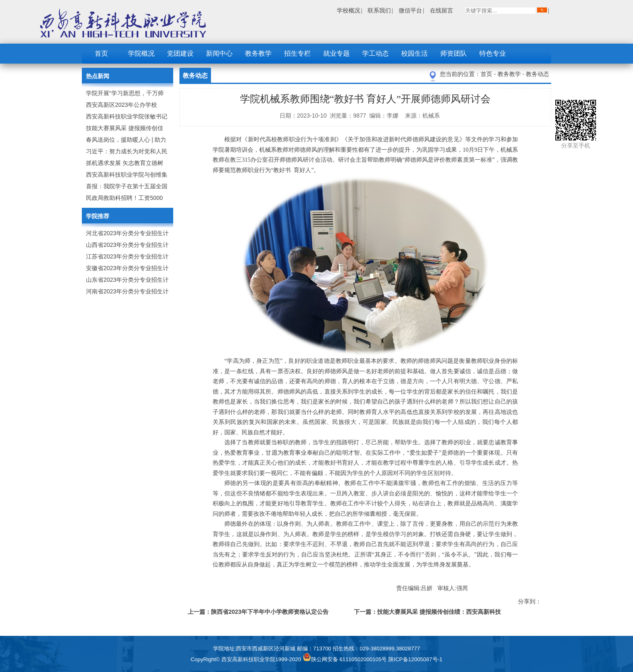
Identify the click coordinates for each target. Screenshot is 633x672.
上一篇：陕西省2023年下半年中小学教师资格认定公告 (258, 612)
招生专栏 (297, 53)
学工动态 (375, 53)
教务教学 (258, 53)
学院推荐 (98, 216)
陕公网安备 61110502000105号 (346, 659)
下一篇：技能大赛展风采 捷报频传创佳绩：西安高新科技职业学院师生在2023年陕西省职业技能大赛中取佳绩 (427, 613)
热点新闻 (98, 76)
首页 (101, 53)
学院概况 (141, 53)
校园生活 (415, 53)
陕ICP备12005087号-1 (415, 659)
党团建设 (180, 53)
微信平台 (410, 10)
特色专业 (493, 53)
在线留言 (442, 10)
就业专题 (336, 53)
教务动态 (537, 74)
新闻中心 (219, 53)
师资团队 (454, 53)
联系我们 (379, 10)
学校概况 (348, 10)
